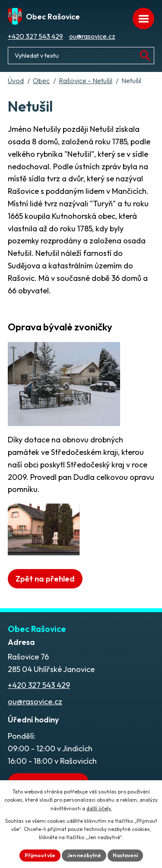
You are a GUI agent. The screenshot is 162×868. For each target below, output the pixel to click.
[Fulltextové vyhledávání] (81, 56)
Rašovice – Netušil (86, 81)
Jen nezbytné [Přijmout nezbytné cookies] (84, 855)
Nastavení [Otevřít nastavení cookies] (125, 855)
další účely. (99, 808)
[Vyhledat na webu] (145, 56)
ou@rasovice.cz (92, 36)
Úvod (16, 81)
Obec (41, 81)
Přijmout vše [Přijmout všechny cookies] (40, 855)
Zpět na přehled (45, 579)
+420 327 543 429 (35, 36)
